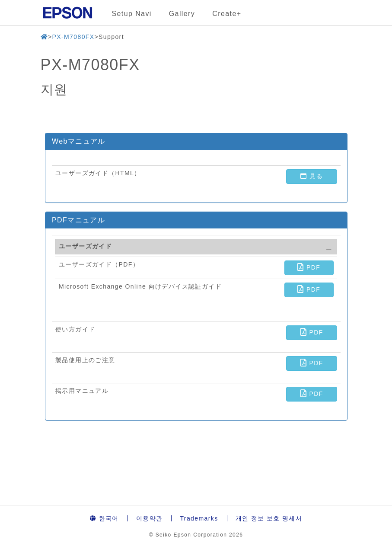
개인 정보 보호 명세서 (269, 518)
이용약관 (150, 518)
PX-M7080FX (73, 37)
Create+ (227, 14)
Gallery (182, 14)
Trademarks (199, 518)
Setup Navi (132, 14)
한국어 (104, 518)
